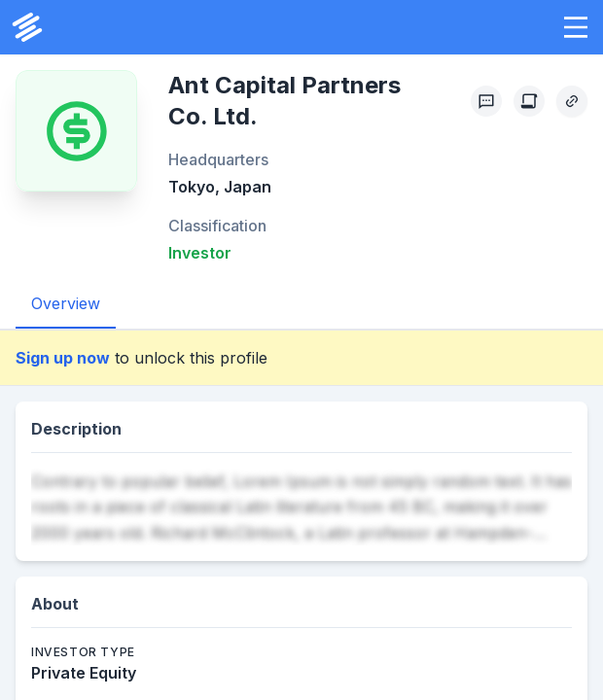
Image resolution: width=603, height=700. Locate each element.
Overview (66, 303)
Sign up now (63, 358)
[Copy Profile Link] (572, 101)
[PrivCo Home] (27, 27)
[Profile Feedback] (486, 101)
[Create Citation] (529, 101)
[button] (576, 27)
